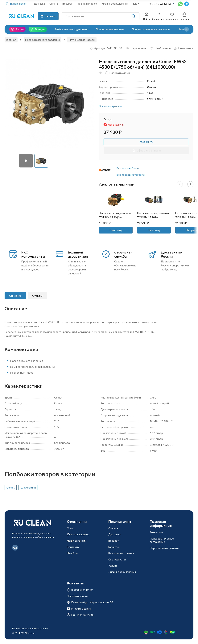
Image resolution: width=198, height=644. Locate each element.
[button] (187, 29)
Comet (11, 487)
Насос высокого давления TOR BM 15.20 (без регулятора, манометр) (115, 217)
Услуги (113, 565)
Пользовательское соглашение (162, 540)
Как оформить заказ (121, 553)
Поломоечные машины (110, 29)
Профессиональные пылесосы (151, 29)
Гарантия (114, 547)
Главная (11, 40)
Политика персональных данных (30, 628)
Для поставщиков (78, 534)
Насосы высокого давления (42, 40)
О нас (70, 528)
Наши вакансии (77, 541)
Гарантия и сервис (87, 4)
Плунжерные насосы (82, 40)
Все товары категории (131, 175)
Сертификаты (117, 559)
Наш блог (73, 553)
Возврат (67, 4)
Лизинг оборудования (115, 4)
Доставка (39, 4)
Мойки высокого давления (72, 29)
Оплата (54, 4)
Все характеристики (111, 106)
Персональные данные (164, 548)
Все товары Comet (128, 168)
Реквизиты (157, 532)
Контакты (73, 547)
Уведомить (146, 142)
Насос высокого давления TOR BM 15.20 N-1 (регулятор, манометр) (153, 217)
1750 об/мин (28, 487)
